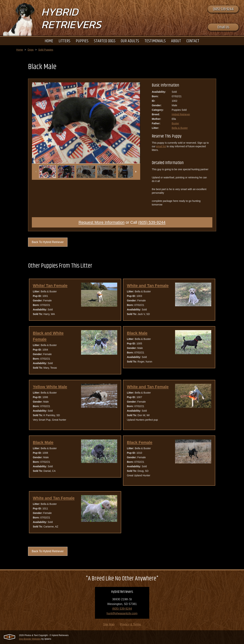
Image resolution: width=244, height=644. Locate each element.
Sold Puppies (46, 50)
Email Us (223, 27)
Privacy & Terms (130, 624)
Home (20, 50)
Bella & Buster (180, 128)
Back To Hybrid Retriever (48, 242)
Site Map (109, 624)
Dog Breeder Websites (30, 639)
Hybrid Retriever (181, 114)
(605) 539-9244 (223, 9)
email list (161, 146)
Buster (175, 123)
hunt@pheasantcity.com (122, 613)
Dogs (31, 50)
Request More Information (101, 222)
